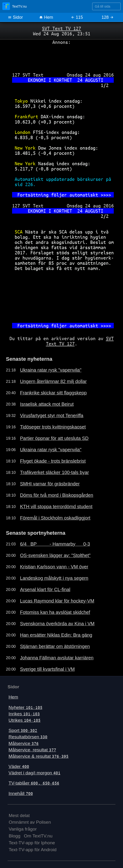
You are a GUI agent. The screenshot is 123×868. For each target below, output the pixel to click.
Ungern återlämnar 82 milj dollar (53, 381)
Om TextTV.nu (38, 836)
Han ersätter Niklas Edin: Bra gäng (56, 635)
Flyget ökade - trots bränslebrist (53, 461)
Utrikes (25, 720)
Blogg (15, 836)
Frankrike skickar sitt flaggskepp (53, 393)
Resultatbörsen (28, 737)
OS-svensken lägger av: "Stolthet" (55, 555)
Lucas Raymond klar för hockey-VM (57, 601)
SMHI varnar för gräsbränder (50, 484)
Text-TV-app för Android (33, 850)
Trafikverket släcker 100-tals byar (54, 472)
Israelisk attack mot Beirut (47, 404)
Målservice (24, 743)
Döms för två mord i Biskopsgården (57, 495)
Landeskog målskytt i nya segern (54, 578)
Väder (19, 766)
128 (108, 17)
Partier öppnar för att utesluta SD (54, 438)
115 (77, 17)
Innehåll (21, 793)
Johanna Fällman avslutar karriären (57, 658)
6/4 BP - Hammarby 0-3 (55, 544)
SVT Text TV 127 (61, 28)
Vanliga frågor (23, 829)
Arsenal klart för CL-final (45, 589)
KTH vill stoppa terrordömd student (56, 507)
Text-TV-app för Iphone (32, 843)
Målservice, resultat (32, 750)
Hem (46, 17)
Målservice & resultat (39, 756)
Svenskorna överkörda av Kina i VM (57, 624)
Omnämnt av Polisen (30, 822)
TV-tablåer (34, 783)
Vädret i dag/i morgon (34, 773)
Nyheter (25, 707)
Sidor (15, 17)
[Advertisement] (61, 57)
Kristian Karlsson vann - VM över (54, 567)
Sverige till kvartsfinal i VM (47, 669)
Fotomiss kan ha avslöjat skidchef (55, 612)
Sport (23, 730)
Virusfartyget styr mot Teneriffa (52, 416)
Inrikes (24, 714)
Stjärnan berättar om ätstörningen (55, 646)
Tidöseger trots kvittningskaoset (53, 427)
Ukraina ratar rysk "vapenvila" (51, 370)
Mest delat (19, 815)
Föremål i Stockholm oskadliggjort (55, 518)
